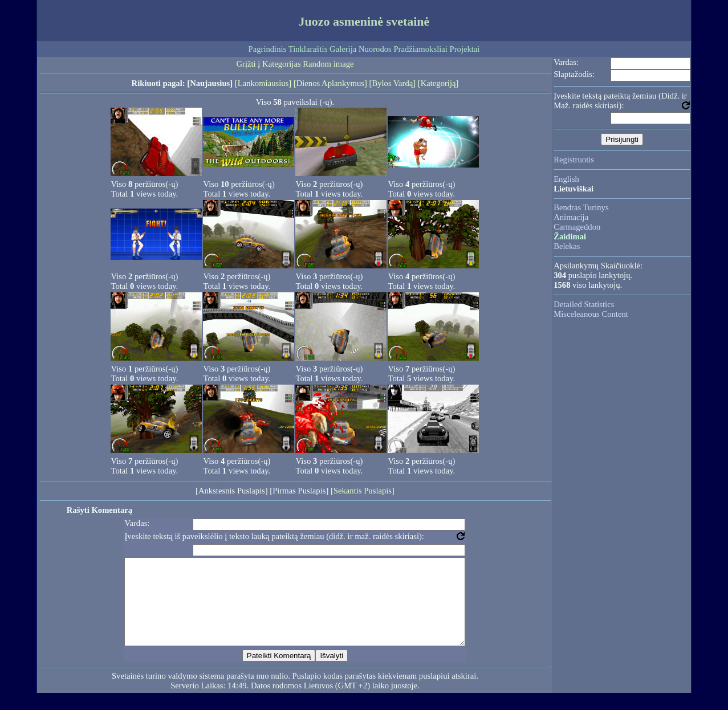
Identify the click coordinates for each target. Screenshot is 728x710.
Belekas (567, 246)
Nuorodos (375, 49)
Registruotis (574, 160)
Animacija (571, 217)
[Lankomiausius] (263, 83)
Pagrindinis (268, 49)
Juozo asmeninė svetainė (364, 21)
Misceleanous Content (591, 314)
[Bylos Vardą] (393, 83)
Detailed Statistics (584, 304)
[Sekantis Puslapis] (363, 491)
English (566, 179)
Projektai (465, 49)
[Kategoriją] (438, 83)
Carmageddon (577, 227)
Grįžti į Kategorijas (269, 64)
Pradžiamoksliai (420, 49)
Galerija (343, 49)
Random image (328, 64)
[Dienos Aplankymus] (330, 83)
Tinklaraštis (308, 49)
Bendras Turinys (581, 207)
